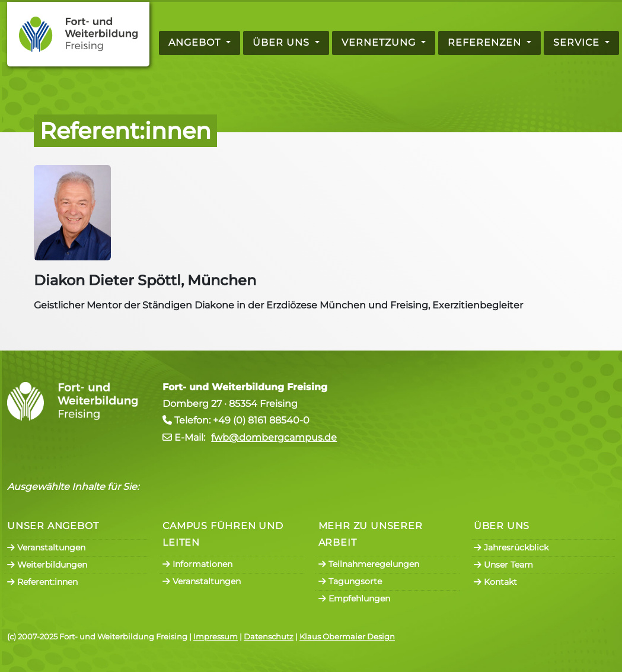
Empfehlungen (354, 598)
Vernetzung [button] (380, 42)
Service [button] (578, 42)
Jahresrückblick (511, 547)
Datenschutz (269, 637)
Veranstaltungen (46, 547)
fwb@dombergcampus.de (274, 437)
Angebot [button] (196, 42)
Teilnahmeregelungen (369, 564)
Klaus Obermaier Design (347, 637)
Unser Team (503, 565)
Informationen (197, 564)
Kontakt (495, 582)
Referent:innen (42, 582)
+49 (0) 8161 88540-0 (261, 420)
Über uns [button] (283, 42)
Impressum (216, 637)
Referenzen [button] (486, 42)
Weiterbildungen (47, 565)
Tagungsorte (350, 581)
